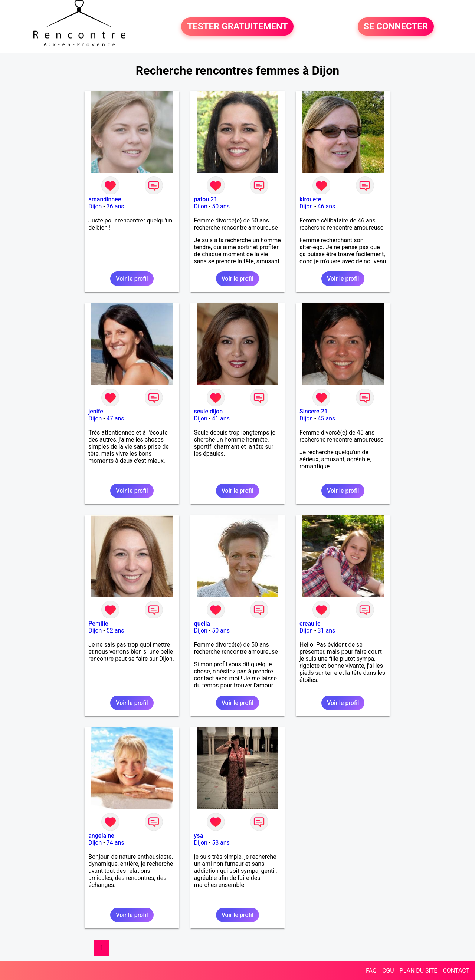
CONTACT (456, 971)
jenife (96, 411)
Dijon (95, 206)
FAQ (371, 971)
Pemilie (98, 623)
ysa (199, 836)
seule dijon (208, 411)
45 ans (327, 418)
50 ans (221, 206)
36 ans (115, 206)
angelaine (101, 836)
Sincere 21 (314, 411)
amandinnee (105, 199)
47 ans (115, 418)
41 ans (221, 418)
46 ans (327, 206)
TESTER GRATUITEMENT (237, 27)
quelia (202, 623)
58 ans (221, 843)
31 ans (327, 631)
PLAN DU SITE (419, 971)
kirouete (310, 199)
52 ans (115, 631)
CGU (388, 971)
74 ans (115, 843)
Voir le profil (132, 279)
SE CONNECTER (396, 27)
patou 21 (206, 199)
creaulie (310, 623)
